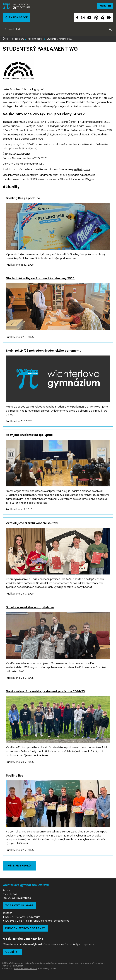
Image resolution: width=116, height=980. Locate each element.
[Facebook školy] (77, 18)
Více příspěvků (19, 866)
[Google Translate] (103, 18)
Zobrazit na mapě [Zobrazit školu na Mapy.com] (19, 905)
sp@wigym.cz (82, 169)
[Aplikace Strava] (109, 18)
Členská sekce (17, 17)
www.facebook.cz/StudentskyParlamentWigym (66, 179)
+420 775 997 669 (14, 917)
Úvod (5, 39)
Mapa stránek (98, 963)
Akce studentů (35, 39)
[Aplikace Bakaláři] (96, 18)
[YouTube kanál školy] (89, 18)
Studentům (18, 39)
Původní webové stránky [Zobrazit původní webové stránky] (25, 928)
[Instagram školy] (83, 18)
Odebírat (12, 952)
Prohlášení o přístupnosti (13, 966)
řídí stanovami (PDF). (32, 164)
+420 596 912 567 (13, 921)
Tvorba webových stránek (26, 969)
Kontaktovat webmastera (80, 963)
